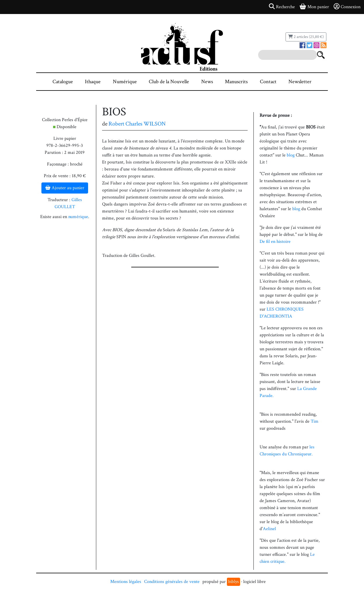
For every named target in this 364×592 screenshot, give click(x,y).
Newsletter (300, 82)
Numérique (125, 82)
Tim (315, 421)
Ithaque (93, 82)
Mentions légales (126, 582)
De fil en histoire (275, 242)
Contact (268, 82)
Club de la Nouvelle (169, 82)
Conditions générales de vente (172, 582)
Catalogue (63, 82)
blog (291, 155)
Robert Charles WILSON (137, 124)
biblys (233, 582)
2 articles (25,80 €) (306, 37)
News (207, 82)
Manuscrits (236, 82)
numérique (78, 217)
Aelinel (269, 529)
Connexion (347, 7)
